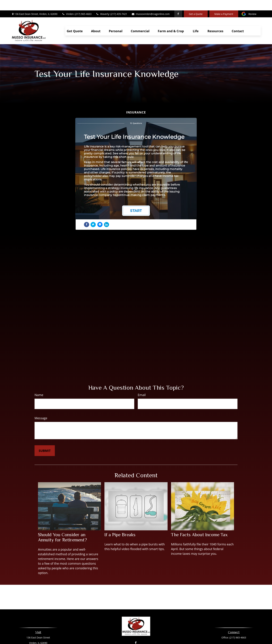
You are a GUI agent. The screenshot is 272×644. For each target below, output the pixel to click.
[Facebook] (178, 3)
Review (252, 4)
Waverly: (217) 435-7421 (111, 4)
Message (41, 408)
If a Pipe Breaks (120, 524)
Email (142, 384)
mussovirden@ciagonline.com (151, 4)
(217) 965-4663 (238, 627)
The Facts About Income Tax (199, 524)
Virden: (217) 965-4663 (77, 4)
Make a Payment (224, 4)
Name (39, 384)
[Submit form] (45, 440)
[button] (75, 20)
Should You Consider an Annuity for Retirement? (62, 527)
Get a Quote (196, 4)
